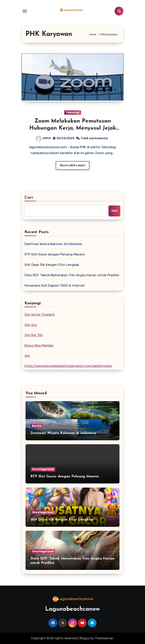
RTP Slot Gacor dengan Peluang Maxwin (55, 254)
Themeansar (104, 638)
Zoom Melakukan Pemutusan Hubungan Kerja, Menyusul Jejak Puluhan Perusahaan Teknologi (73, 128)
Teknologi (73, 112)
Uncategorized (43, 469)
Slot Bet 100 (34, 335)
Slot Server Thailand (40, 315)
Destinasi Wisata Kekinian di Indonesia (53, 244)
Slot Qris (31, 325)
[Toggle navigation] (25, 11)
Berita (37, 426)
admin (44, 138)
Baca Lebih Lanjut (73, 165)
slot (27, 356)
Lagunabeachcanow (72, 609)
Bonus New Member (39, 346)
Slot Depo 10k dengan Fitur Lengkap (52, 265)
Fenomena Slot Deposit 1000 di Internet (55, 286)
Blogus (85, 638)
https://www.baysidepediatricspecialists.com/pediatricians (68, 366)
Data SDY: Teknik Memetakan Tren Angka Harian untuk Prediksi (72, 275)
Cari (29, 198)
